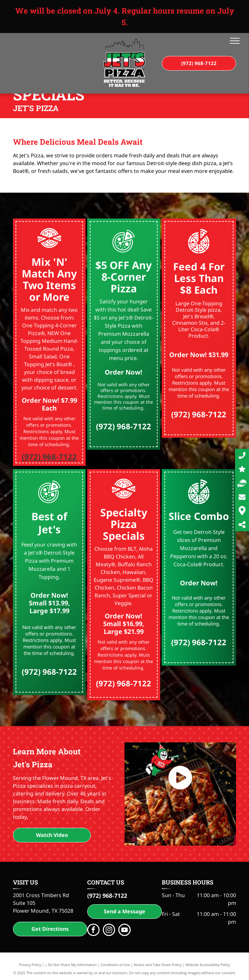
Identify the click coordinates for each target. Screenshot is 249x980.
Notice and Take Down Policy (158, 965)
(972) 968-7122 (49, 457)
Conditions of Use (115, 965)
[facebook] (93, 931)
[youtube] (124, 931)
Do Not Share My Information (72, 965)
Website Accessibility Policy (208, 965)
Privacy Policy (30, 965)
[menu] (235, 41)
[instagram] (109, 931)
